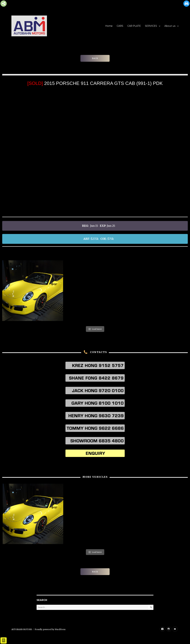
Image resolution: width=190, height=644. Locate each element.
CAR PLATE (134, 26)
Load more (95, 329)
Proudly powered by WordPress (50, 629)
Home (109, 26)
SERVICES (151, 26)
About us (170, 26)
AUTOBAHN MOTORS (22, 629)
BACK (95, 58)
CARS (120, 26)
